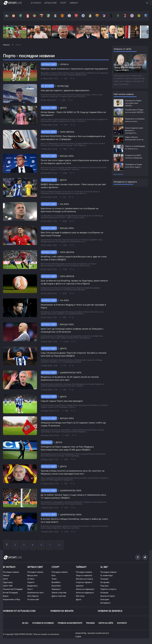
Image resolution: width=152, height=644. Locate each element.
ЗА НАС (25, 623)
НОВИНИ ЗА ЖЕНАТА (62, 611)
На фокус (104, 593)
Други (79, 599)
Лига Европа (33, 596)
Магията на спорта (84, 579)
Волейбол (56, 582)
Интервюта (105, 603)
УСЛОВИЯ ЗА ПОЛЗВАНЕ (43, 623)
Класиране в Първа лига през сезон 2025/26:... (133, 103)
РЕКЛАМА (90, 623)
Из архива (105, 582)
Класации (105, 599)
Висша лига (32, 575)
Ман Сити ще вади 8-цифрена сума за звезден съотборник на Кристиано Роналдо (72, 234)
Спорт (63, 3)
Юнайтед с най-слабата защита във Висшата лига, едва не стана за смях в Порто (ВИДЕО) (74, 258)
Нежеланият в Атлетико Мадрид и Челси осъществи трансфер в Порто (73, 306)
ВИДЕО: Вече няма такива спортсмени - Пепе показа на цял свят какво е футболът (73, 186)
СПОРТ (55, 567)
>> (59, 545)
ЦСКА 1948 (8, 586)
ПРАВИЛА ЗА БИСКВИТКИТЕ (70, 623)
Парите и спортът (108, 589)
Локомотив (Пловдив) (13, 589)
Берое (6, 596)
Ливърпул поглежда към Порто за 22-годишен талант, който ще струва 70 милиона (73, 424)
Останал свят (33, 599)
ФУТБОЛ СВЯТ (35, 567)
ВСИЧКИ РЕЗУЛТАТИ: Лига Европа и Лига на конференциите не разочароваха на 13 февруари (73, 138)
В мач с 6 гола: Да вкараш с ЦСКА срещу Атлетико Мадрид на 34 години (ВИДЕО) (129, 67)
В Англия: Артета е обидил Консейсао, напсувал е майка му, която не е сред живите (74, 520)
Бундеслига (32, 586)
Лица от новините (84, 575)
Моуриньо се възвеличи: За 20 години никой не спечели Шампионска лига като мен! (70, 378)
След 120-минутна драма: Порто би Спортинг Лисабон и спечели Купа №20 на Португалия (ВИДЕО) (74, 354)
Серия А (31, 582)
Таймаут (74, 3)
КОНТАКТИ (122, 623)
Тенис (54, 579)
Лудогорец (8, 582)
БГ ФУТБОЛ (36, 3)
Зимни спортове (59, 593)
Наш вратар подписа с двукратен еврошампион (65, 90)
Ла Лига (31, 579)
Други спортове (59, 596)
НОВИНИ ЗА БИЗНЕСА (110, 611)
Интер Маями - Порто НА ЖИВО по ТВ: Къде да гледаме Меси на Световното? (73, 114)
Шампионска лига (35, 593)
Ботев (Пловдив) (10, 593)
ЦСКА (5, 579)
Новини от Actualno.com (19, 611)
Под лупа (104, 586)
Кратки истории (108, 596)
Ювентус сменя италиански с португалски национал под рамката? (74, 69)
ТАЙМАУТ (47, 442)
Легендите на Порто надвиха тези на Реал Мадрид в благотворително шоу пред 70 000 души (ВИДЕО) (67, 448)
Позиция (104, 579)
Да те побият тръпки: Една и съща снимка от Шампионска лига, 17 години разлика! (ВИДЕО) (73, 496)
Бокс (54, 575)
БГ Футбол (48, 86)
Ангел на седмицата (85, 593)
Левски (6, 575)
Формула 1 (56, 589)
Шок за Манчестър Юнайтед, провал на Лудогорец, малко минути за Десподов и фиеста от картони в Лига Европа (74, 282)
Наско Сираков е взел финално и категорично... (134, 130)
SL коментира (106, 575)
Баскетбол (56, 586)
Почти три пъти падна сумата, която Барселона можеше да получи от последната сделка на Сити (75, 162)
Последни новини (11, 572)
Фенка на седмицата (85, 589)
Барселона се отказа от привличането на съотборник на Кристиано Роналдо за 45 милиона (70, 210)
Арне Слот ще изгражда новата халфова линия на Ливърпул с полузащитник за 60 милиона (72, 330)
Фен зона (80, 596)
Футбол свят (51, 3)
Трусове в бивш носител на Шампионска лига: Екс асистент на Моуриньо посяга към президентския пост (73, 472)
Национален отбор (12, 599)
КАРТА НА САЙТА (106, 623)
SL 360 (104, 567)
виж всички (118, 174)
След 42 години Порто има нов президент (62, 401)
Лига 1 (30, 589)
